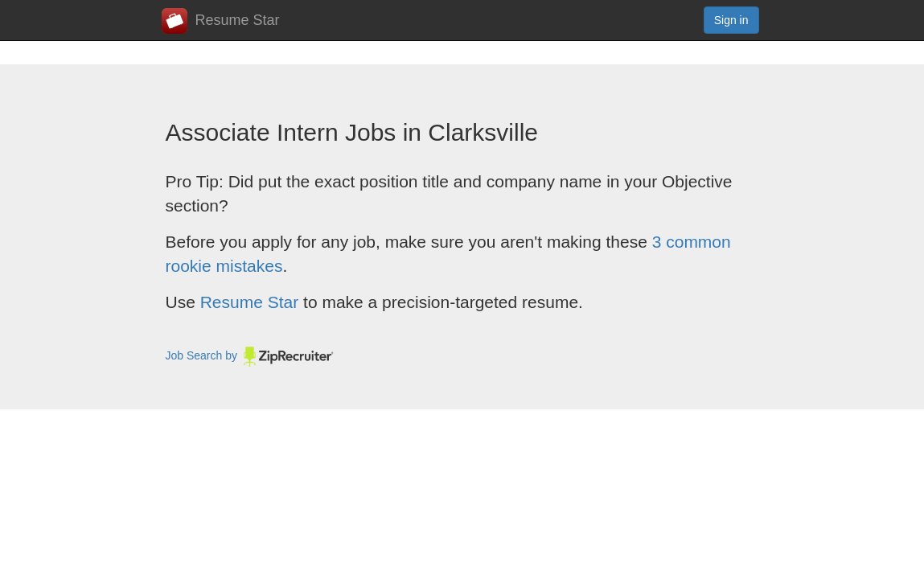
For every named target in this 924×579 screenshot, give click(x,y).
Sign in (731, 20)
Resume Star (221, 21)
